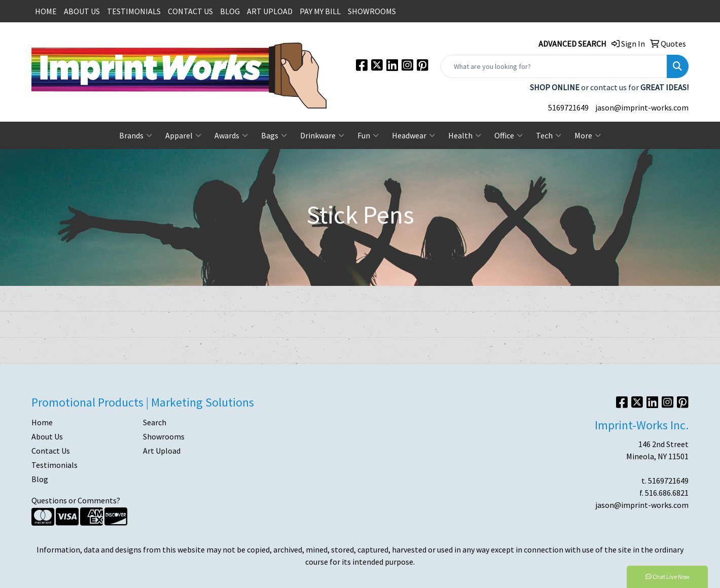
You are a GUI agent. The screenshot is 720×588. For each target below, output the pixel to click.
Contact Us (51, 451)
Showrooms (164, 436)
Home (42, 422)
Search (155, 422)
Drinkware (322, 135)
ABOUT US (82, 11)
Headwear (413, 135)
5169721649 (568, 107)
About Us (47, 436)
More (588, 135)
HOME (46, 11)
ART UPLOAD (270, 11)
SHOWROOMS (372, 11)
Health (465, 135)
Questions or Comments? (76, 500)
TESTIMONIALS (134, 11)
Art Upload (162, 451)
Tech (549, 135)
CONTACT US (190, 11)
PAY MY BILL (320, 11)
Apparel (183, 135)
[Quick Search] (554, 66)
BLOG (230, 11)
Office (509, 135)
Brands (136, 135)
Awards (231, 135)
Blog (40, 479)
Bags (274, 135)
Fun (368, 135)
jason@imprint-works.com (642, 107)
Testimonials (55, 465)
